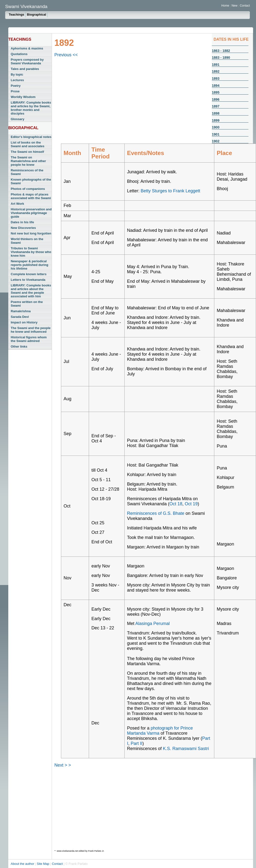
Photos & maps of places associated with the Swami (31, 196)
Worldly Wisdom (23, 97)
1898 (216, 113)
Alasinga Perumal (153, 624)
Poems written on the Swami (27, 304)
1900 (216, 127)
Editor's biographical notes (31, 137)
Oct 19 (191, 504)
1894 (216, 86)
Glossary (18, 119)
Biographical (36, 15)
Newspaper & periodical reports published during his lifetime (30, 265)
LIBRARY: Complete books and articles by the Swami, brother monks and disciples (31, 108)
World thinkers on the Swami (27, 241)
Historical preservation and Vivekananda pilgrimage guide (31, 213)
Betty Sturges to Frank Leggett (170, 191)
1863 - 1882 (221, 51)
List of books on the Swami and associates (28, 144)
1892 (216, 71)
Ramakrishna (21, 311)
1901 (216, 134)
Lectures (17, 80)
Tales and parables (25, 69)
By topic (17, 74)
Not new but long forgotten (31, 233)
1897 (216, 106)
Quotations (19, 54)
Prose (15, 91)
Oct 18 (176, 504)
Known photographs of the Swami (31, 181)
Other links (19, 346)
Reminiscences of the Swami (27, 172)
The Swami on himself (27, 152)
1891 (216, 65)
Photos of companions (28, 189)
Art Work (17, 204)
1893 (216, 78)
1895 (216, 92)
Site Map (44, 864)
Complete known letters (29, 274)
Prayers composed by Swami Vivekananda (27, 61)
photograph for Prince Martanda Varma (160, 731)
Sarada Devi (20, 317)
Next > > (63, 765)
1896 (216, 99)
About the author (23, 864)
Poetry (16, 86)
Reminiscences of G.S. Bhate (156, 513)
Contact (245, 6)
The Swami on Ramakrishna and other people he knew (28, 161)
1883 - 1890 (221, 58)
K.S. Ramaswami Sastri (186, 749)
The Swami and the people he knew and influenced (31, 330)
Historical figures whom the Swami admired (29, 339)
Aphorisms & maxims (27, 48)
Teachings (16, 15)
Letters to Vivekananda (28, 280)
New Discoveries (23, 228)
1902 (216, 141)
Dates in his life (22, 222)
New (235, 6)
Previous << (66, 55)
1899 (216, 120)
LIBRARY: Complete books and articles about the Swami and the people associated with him (31, 291)
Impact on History (24, 322)
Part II (137, 743)
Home (225, 6)
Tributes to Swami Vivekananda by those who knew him (31, 252)
